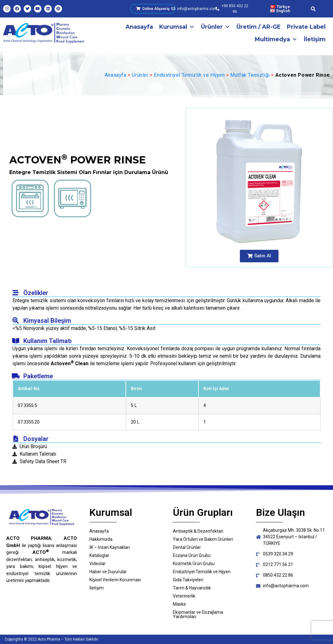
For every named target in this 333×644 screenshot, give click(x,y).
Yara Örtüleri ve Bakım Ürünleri (203, 539)
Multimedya (276, 39)
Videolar (98, 564)
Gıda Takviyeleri (188, 580)
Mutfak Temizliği (250, 75)
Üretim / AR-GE (259, 27)
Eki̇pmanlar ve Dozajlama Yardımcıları (198, 614)
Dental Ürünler (187, 547)
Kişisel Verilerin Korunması (115, 580)
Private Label (306, 27)
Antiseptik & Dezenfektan (198, 531)
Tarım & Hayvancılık (192, 588)
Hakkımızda (101, 539)
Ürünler (216, 27)
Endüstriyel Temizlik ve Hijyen (189, 75)
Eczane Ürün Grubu (192, 555)
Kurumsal (177, 27)
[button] (259, 256)
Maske (179, 604)
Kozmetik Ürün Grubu (194, 564)
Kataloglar (99, 555)
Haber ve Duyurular (108, 572)
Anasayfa (139, 27)
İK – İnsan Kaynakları (110, 547)
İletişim (315, 39)
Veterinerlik (184, 596)
